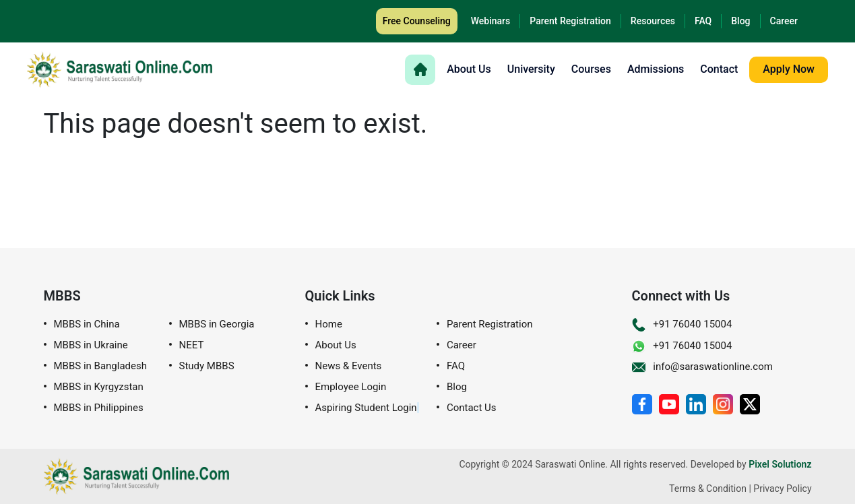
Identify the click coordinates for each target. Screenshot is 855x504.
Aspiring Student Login (366, 408)
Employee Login (351, 387)
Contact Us (472, 408)
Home (329, 324)
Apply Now (789, 69)
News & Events (349, 366)
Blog (740, 21)
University (531, 69)
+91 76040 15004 (682, 324)
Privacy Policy (782, 489)
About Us (469, 69)
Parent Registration (570, 21)
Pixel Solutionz (780, 464)
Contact (719, 69)
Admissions (656, 69)
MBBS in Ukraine (91, 345)
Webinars (491, 21)
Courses (591, 69)
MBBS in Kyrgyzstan (99, 387)
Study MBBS (207, 366)
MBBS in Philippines (99, 408)
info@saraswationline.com (702, 367)
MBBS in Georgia (217, 324)
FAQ (703, 21)
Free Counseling (417, 21)
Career (784, 21)
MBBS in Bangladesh (101, 366)
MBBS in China (87, 324)
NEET (192, 345)
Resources (653, 21)
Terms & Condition (708, 489)
